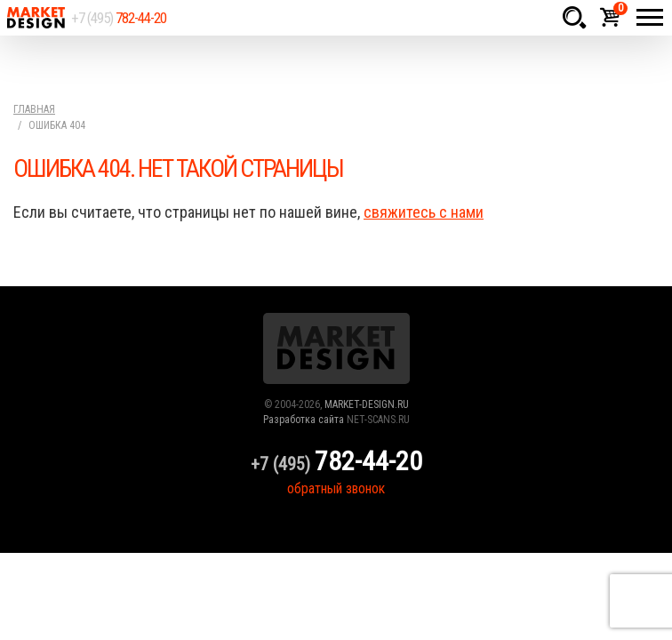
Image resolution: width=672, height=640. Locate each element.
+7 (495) (119, 18)
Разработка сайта (304, 420)
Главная (34, 109)
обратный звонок (336, 488)
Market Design (36, 18)
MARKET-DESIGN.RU (367, 404)
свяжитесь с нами (424, 212)
